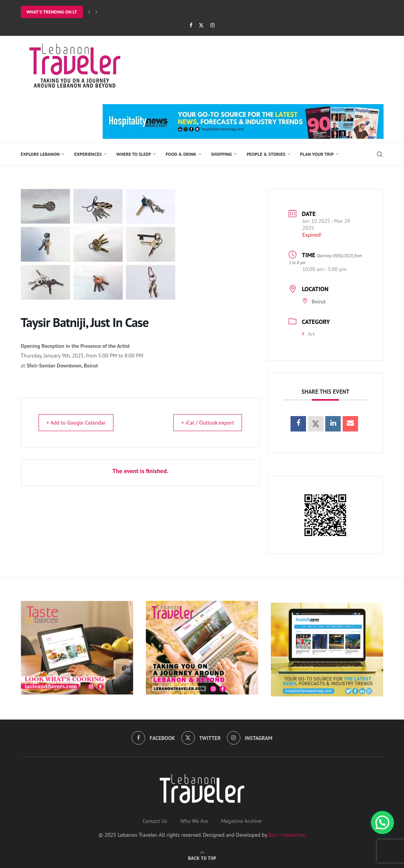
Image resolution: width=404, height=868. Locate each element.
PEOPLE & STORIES (266, 154)
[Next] (96, 12)
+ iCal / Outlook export (203, 423)
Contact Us (155, 821)
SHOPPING (222, 154)
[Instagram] (212, 25)
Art (308, 334)
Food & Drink (181, 154)
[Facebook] (191, 25)
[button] (382, 822)
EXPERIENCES (88, 154)
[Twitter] (201, 25)
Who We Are (194, 821)
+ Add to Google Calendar (81, 423)
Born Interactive (287, 835)
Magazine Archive (241, 821)
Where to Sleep (134, 154)
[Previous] (89, 12)
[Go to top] (202, 858)
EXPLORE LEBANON (40, 154)
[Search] (380, 154)
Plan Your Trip (317, 154)
